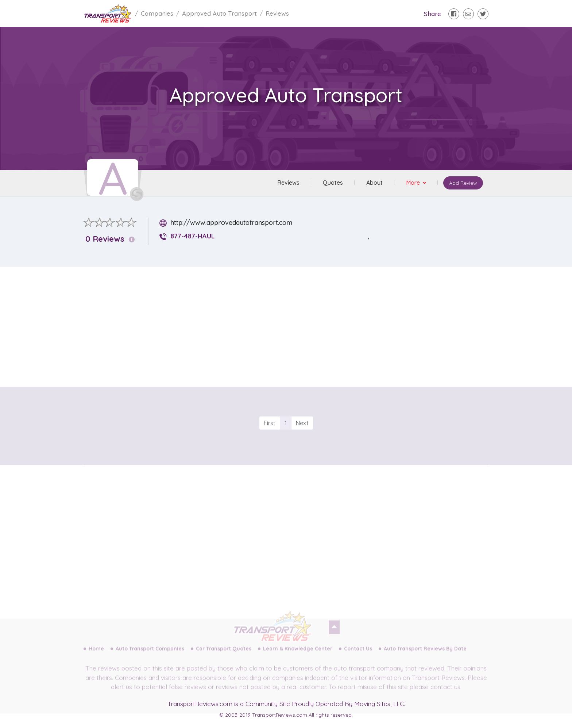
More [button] (413, 183)
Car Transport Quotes (224, 655)
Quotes (333, 183)
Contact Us (358, 655)
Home (96, 655)
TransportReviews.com (200, 704)
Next (302, 436)
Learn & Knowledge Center (298, 655)
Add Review (463, 183)
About (374, 183)
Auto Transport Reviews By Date (425, 655)
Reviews (288, 183)
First (270, 436)
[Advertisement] (292, 324)
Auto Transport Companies (150, 655)
